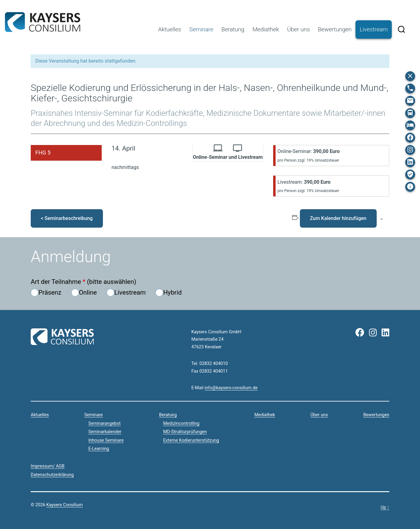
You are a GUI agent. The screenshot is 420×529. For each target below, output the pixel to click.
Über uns (298, 29)
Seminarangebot (104, 423)
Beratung (233, 29)
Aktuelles (169, 29)
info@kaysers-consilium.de (231, 388)
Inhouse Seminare (106, 440)
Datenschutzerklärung (52, 475)
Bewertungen (335, 29)
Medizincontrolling (181, 423)
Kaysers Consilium (43, 22)
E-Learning (99, 449)
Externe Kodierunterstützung (191, 440)
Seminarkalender (105, 432)
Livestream (374, 29)
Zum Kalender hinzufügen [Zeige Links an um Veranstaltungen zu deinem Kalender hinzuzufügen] (338, 218)
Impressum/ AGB (48, 466)
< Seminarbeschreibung (67, 218)
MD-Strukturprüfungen (185, 432)
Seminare (201, 29)
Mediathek (266, 29)
